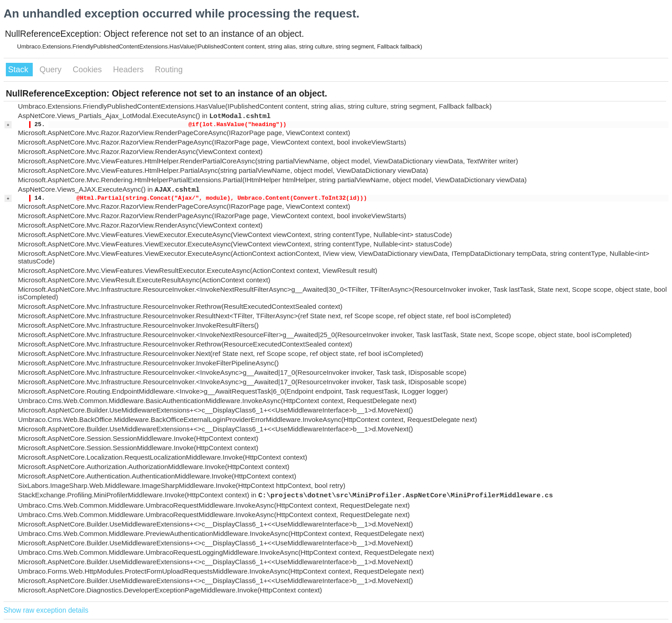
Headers (129, 70)
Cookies (88, 70)
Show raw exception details (46, 610)
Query (52, 70)
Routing (169, 70)
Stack (19, 70)
